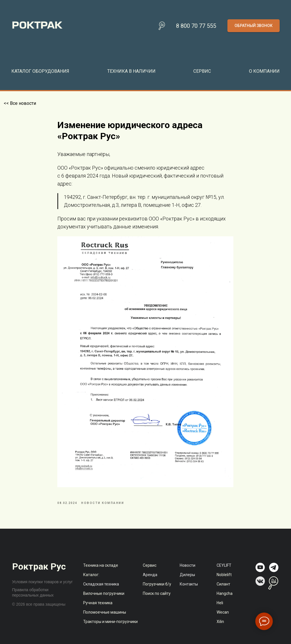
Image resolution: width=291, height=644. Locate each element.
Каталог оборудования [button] (40, 71)
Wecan (223, 619)
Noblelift (224, 581)
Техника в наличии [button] (131, 71)
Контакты (189, 591)
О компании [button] (264, 71)
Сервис (150, 572)
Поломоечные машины (105, 619)
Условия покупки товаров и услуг (43, 588)
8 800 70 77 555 (196, 26)
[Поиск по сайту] (162, 26)
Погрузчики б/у (157, 591)
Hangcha (225, 600)
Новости (188, 572)
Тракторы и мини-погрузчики (110, 628)
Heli (220, 609)
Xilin (220, 628)
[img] (260, 574)
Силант (223, 591)
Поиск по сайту (157, 600)
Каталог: (91, 581)
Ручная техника (98, 609)
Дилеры (187, 581)
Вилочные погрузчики (104, 600)
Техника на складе (101, 572)
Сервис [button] (202, 71)
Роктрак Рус (39, 573)
